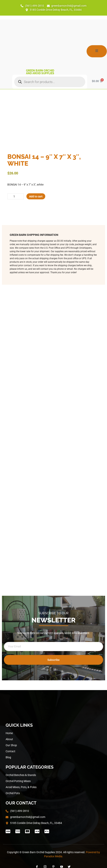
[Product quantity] (16, 196)
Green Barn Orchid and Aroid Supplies (40, 72)
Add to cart (36, 196)
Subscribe (53, 660)
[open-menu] (97, 51)
